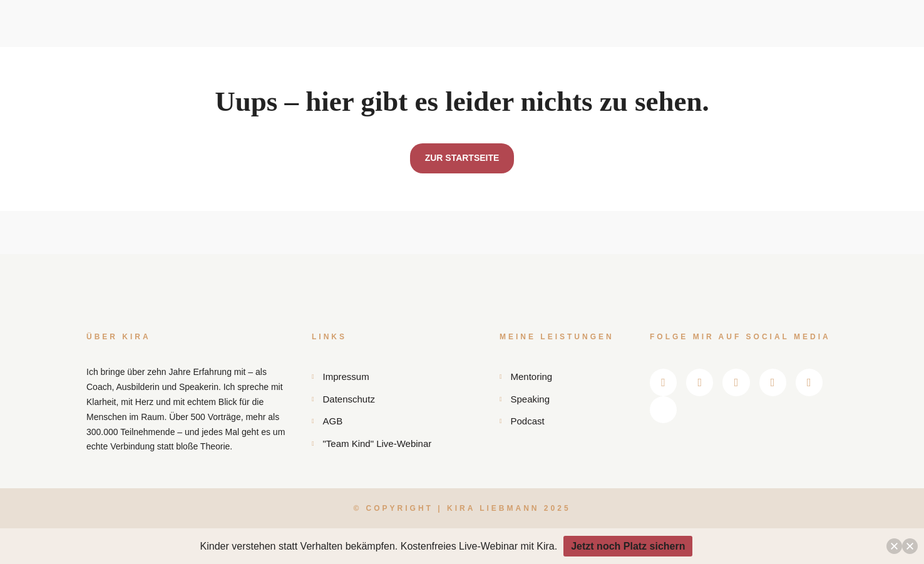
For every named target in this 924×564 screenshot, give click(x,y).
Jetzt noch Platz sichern (628, 546)
